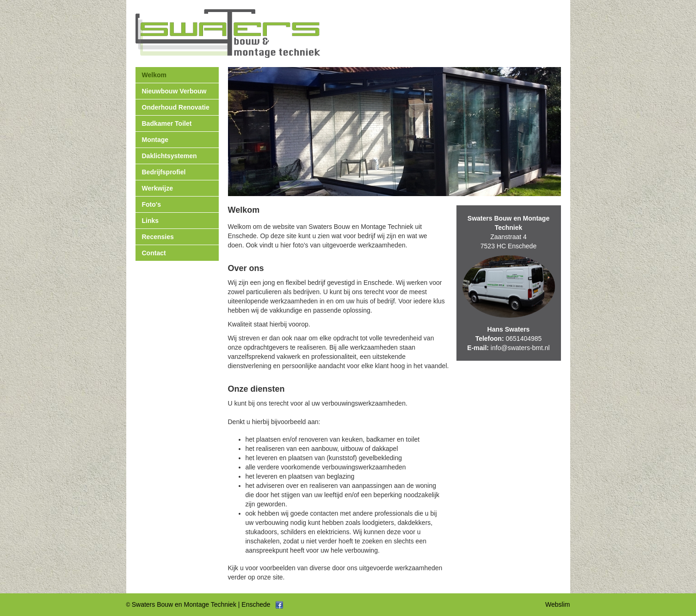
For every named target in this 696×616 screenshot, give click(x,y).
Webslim (557, 604)
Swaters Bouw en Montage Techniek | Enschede (201, 604)
